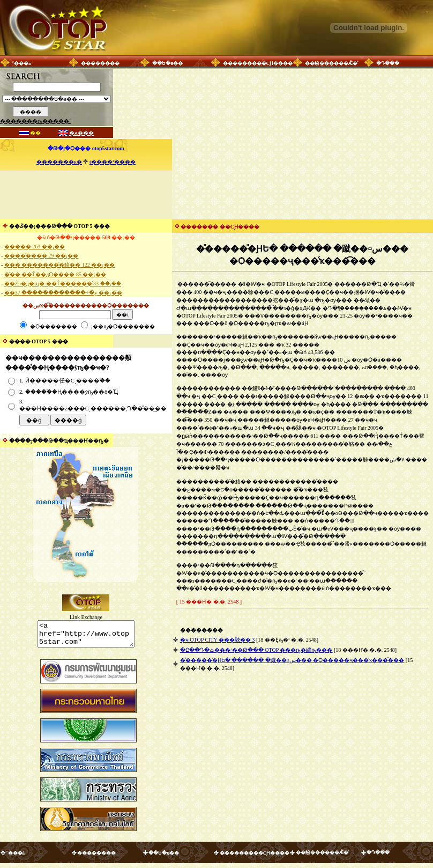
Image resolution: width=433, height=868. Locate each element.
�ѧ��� (81, 133)
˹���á (22, 63)
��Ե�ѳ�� (167, 63)
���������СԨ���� (258, 63)
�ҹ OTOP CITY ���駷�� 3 (218, 640)
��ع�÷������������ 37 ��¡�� (63, 293)
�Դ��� (388, 63)
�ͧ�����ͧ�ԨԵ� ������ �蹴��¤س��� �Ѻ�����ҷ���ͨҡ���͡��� (292, 660)
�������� (100, 63)
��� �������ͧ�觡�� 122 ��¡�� (59, 265)
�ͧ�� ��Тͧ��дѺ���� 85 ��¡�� (55, 274)
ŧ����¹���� (113, 162)
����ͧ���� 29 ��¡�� (41, 256)
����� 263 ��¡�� (35, 247)
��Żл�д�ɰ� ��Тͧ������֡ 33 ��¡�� (63, 284)
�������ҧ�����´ (35, 121)
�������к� (59, 162)
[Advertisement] (86, 195)
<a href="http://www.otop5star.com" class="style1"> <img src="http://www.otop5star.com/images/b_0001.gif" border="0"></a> (86, 636)
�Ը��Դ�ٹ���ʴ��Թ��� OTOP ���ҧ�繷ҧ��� (256, 650)
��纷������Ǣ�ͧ (331, 63)
